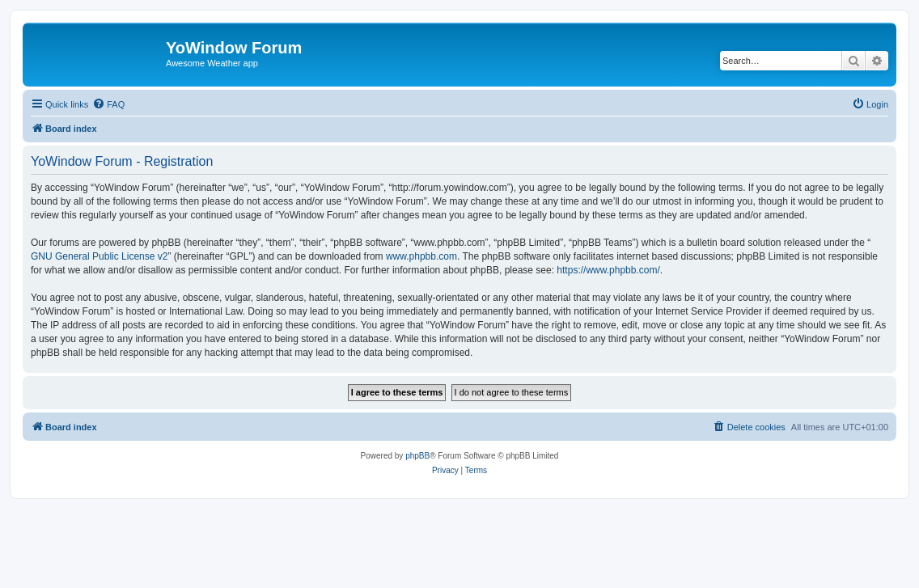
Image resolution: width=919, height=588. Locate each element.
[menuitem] (108, 104)
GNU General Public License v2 (99, 256)
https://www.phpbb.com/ (608, 270)
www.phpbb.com (421, 256)
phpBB (417, 456)
